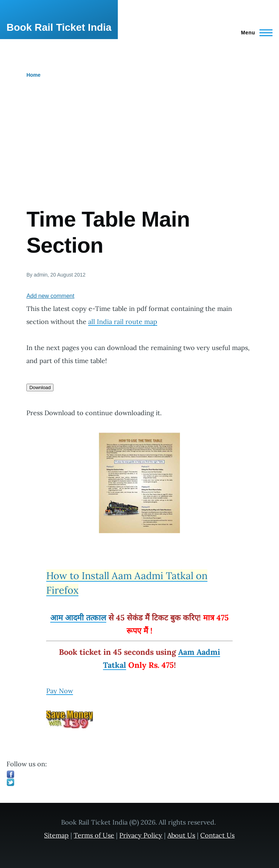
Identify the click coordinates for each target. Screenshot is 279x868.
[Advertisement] (139, 152)
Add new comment (50, 296)
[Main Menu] (255, 33)
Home (33, 75)
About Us (181, 835)
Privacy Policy (141, 835)
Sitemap (56, 835)
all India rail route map (123, 322)
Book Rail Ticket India (59, 27)
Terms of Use (94, 835)
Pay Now (60, 691)
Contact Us (217, 835)
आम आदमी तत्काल (78, 618)
